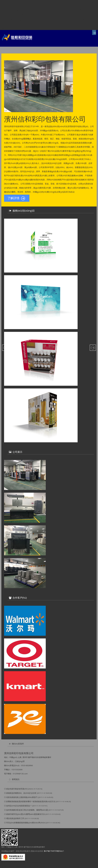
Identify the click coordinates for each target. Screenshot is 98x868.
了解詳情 (16, 198)
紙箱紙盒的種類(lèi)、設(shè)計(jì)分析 (21, 793)
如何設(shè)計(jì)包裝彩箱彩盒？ (19, 806)
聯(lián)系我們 (18, 744)
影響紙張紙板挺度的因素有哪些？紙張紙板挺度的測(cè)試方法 (31, 801)
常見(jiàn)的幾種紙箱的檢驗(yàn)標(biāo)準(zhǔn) (26, 823)
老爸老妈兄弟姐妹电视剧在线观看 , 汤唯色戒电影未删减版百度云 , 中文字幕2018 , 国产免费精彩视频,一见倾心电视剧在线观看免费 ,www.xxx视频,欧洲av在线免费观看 (49, 15)
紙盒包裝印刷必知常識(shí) (17, 789)
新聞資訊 (16, 779)
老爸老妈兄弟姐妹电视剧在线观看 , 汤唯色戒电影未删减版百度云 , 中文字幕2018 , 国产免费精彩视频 (39, 867)
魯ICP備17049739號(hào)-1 (54, 851)
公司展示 (17, 452)
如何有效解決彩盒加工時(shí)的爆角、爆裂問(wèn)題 (27, 810)
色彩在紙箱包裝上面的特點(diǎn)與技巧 (22, 797)
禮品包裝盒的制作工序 (15, 818)
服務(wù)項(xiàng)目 (24, 211)
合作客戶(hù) (20, 598)
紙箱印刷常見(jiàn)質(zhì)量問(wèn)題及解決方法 (25, 814)
